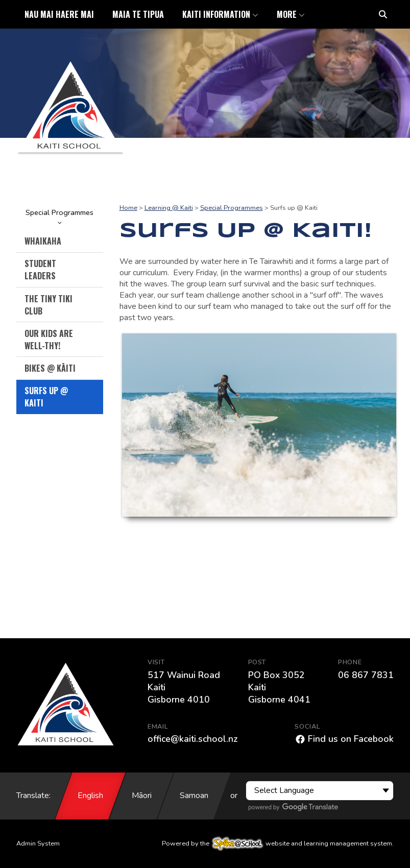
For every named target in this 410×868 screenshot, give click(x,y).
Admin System (38, 843)
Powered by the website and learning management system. (278, 843)
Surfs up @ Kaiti (46, 397)
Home (128, 208)
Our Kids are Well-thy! (49, 340)
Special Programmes (60, 216)
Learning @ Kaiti (169, 208)
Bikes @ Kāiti (50, 368)
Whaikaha (43, 241)
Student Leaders (40, 270)
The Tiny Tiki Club (49, 305)
